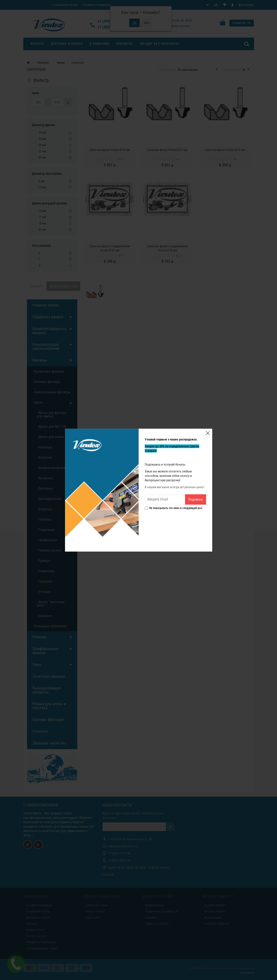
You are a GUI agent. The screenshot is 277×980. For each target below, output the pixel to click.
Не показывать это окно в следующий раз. (174, 508)
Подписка (196, 499)
